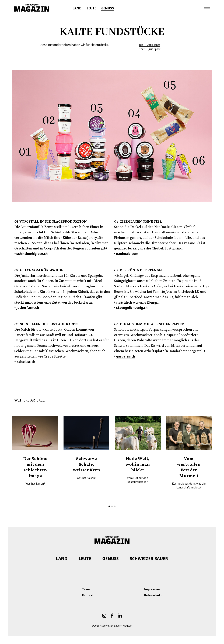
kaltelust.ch (26, 362)
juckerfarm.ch (28, 308)
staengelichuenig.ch (132, 308)
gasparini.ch (126, 356)
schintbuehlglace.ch (32, 254)
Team (86, 589)
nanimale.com (127, 254)
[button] (109, 506)
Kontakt (88, 595)
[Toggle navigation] (207, 8)
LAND (77, 8)
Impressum (152, 589)
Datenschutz (153, 595)
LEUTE (91, 8)
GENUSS (108, 8)
